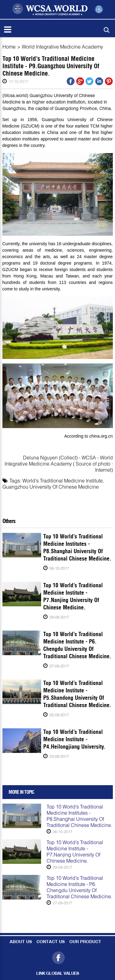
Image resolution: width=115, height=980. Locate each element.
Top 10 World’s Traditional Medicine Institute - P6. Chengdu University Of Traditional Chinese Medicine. (77, 645)
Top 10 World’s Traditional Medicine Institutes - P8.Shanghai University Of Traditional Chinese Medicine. (77, 547)
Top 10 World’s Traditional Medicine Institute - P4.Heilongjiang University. (74, 739)
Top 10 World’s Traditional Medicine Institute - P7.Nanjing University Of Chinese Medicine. (73, 596)
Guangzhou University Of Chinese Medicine (51, 487)
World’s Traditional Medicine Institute (63, 480)
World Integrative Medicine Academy (62, 47)
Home (9, 47)
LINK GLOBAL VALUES (57, 974)
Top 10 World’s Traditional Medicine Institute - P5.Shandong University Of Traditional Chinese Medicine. (77, 694)
